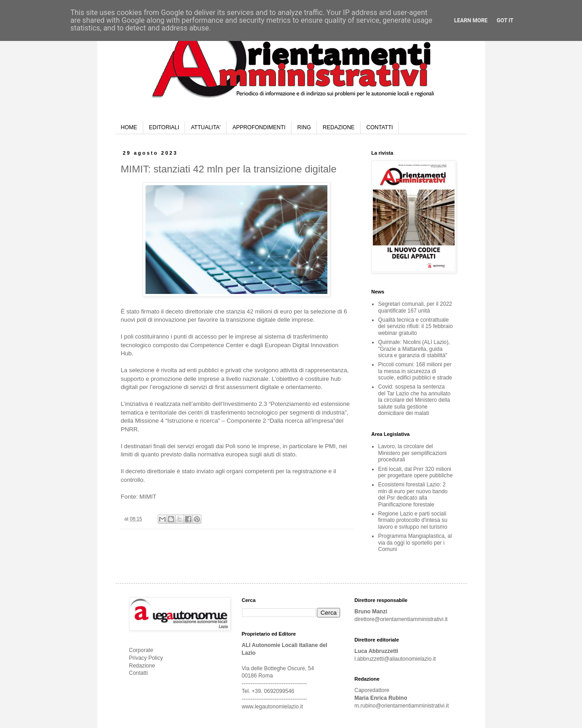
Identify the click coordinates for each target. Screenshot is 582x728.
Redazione (142, 666)
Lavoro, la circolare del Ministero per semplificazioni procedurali (413, 453)
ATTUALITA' (206, 127)
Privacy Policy (146, 658)
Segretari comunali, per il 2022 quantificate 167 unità (415, 307)
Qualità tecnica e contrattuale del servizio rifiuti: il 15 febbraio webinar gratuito (416, 326)
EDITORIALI (164, 127)
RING (304, 127)
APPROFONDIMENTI (259, 127)
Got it (505, 20)
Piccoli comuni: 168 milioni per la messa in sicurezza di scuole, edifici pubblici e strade (415, 371)
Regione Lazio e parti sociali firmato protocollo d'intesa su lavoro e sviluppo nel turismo (413, 520)
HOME (129, 127)
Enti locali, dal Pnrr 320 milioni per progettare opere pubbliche (416, 472)
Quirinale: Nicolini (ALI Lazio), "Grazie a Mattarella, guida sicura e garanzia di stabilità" (414, 349)
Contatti (138, 673)
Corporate (141, 650)
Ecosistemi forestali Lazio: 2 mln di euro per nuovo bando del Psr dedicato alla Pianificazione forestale (413, 494)
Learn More (471, 20)
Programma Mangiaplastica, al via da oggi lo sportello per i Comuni (415, 543)
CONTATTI (380, 127)
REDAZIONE (339, 127)
